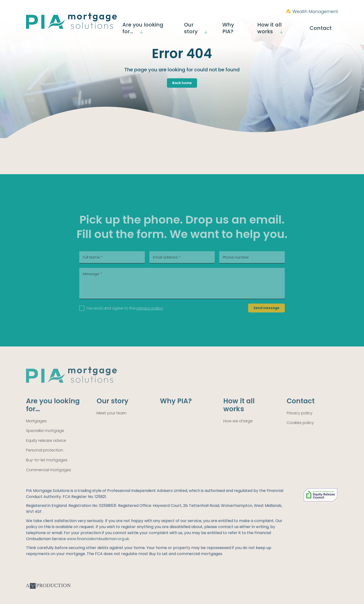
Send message (266, 317)
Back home (182, 83)
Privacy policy (300, 422)
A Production (48, 595)
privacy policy (150, 317)
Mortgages (36, 430)
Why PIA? (248, 25)
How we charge (238, 430)
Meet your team (112, 422)
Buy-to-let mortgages (47, 469)
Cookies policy (300, 432)
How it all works (286, 25)
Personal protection (45, 459)
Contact (328, 25)
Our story (213, 25)
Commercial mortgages (49, 479)
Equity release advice (46, 449)
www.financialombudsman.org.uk (98, 548)
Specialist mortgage (45, 440)
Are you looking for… (166, 25)
